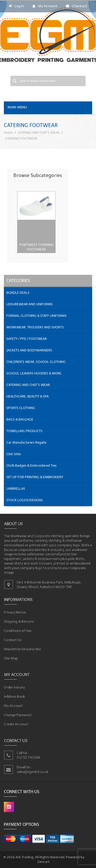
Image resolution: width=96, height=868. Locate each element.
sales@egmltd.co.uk (33, 771)
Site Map (13, 657)
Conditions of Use (19, 630)
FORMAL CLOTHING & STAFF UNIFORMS (36, 316)
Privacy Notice (17, 613)
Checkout (77, 6)
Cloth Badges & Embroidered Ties (31, 466)
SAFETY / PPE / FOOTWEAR (27, 339)
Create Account (18, 723)
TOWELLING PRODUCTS (24, 431)
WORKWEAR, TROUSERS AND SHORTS (35, 327)
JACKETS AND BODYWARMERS (29, 350)
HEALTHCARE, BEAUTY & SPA (28, 396)
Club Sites (14, 454)
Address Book (16, 697)
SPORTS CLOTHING (21, 408)
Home (8, 133)
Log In (17, 6)
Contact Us (14, 639)
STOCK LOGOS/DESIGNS (25, 500)
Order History (16, 688)
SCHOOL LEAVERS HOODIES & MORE (34, 373)
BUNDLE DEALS (18, 293)
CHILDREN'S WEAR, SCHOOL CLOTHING (36, 362)
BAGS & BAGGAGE (20, 419)
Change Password (19, 714)
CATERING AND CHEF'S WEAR (38, 133)
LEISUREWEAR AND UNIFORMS (30, 304)
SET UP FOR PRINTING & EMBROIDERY (35, 477)
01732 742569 (29, 757)
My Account (45, 6)
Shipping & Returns (20, 622)
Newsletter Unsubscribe (24, 648)
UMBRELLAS (16, 489)
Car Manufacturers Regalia (26, 442)
